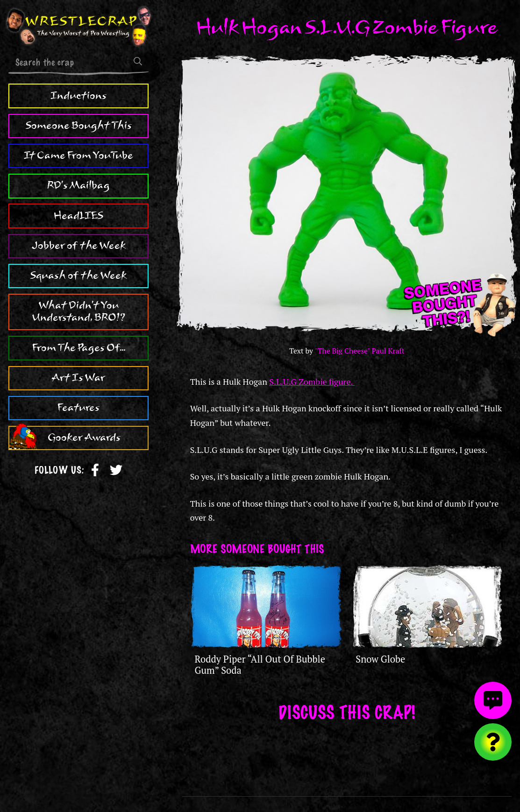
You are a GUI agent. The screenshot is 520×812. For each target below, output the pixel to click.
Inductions (78, 96)
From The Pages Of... (79, 348)
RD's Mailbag (78, 185)
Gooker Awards (84, 438)
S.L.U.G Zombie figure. (312, 381)
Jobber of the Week (79, 246)
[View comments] (493, 700)
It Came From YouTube (78, 155)
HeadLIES (78, 216)
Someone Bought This (79, 126)
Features (78, 408)
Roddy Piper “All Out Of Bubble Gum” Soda (260, 665)
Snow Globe (380, 659)
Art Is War (78, 378)
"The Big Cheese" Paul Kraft (360, 351)
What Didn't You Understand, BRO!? (79, 311)
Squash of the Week (78, 275)
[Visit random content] (493, 742)
